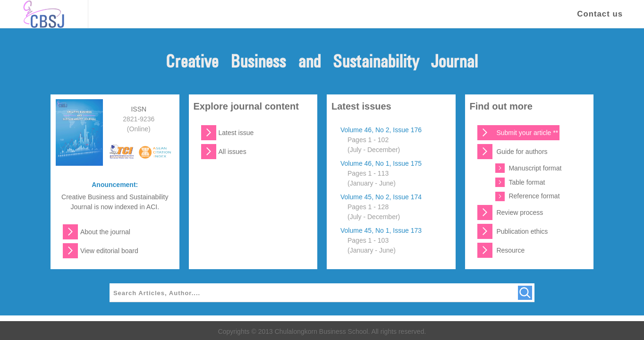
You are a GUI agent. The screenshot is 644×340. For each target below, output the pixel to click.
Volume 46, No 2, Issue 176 (381, 130)
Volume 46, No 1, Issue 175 (381, 163)
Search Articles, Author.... (157, 293)
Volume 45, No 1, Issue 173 (381, 230)
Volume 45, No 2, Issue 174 (381, 197)
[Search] (525, 293)
